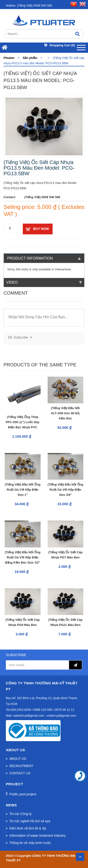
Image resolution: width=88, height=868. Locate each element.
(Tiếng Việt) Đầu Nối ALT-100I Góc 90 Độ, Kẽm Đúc (65, 413)
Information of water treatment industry (38, 836)
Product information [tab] (44, 258)
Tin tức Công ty (21, 814)
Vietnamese (63, 269)
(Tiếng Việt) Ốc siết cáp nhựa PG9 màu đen (23, 622)
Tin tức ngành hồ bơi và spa (30, 821)
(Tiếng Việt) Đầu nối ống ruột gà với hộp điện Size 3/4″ (65, 490)
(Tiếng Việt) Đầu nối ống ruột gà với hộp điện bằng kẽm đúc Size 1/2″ (23, 557)
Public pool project (23, 794)
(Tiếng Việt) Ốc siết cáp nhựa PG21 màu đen (65, 622)
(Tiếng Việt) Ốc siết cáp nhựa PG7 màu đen (65, 555)
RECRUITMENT (21, 766)
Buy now (41, 229)
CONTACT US (20, 773)
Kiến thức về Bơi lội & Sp (28, 828)
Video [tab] (44, 282)
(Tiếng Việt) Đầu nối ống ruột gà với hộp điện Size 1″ (23, 490)
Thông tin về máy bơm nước (30, 843)
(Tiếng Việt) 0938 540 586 (29, 5)
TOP (80, 855)
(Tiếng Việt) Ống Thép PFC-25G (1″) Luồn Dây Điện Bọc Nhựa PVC (23, 422)
